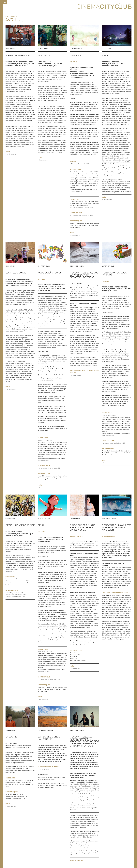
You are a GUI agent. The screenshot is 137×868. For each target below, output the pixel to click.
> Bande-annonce (43, 160)
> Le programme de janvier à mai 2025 (81, 216)
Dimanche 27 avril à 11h (45, 652)
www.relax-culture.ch (76, 192)
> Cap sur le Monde (43, 769)
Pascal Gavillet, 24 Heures (54, 152)
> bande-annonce (11, 154)
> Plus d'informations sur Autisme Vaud (81, 208)
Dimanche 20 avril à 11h (109, 415)
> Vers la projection (75, 375)
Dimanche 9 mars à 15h (77, 172)
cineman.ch (20, 146)
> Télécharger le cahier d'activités (80, 164)
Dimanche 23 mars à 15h (45, 440)
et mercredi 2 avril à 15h (91, 172)
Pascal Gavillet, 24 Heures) (89, 365)
